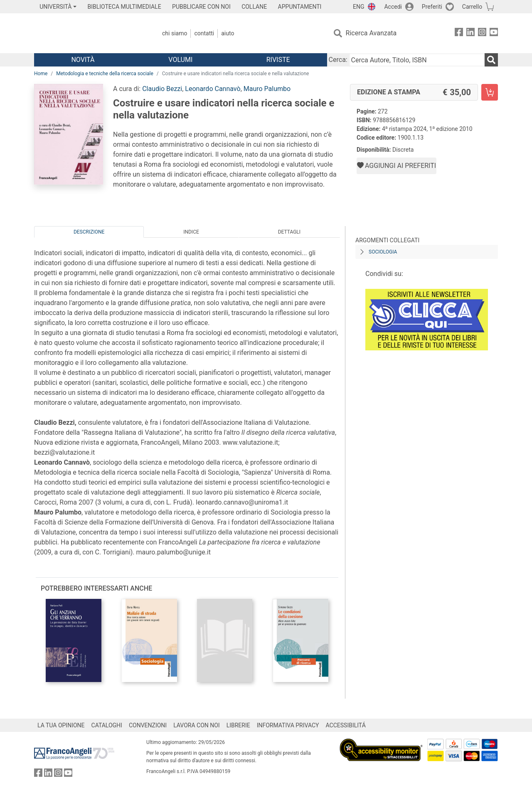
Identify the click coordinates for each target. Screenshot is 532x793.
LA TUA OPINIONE (61, 725)
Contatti (204, 33)
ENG (358, 7)
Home (41, 74)
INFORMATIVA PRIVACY (288, 725)
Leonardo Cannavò (213, 89)
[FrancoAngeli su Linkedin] (470, 33)
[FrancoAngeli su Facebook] (459, 33)
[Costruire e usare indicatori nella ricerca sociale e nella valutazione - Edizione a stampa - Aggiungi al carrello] (490, 92)
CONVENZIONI (148, 725)
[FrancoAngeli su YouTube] (494, 33)
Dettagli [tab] (289, 232)
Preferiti (432, 7)
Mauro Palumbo (267, 89)
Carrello (472, 7)
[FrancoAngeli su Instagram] (482, 33)
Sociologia (383, 252)
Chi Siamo (175, 33)
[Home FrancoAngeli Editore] (89, 33)
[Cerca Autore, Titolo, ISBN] (417, 60)
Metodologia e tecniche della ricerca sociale (105, 74)
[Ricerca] (491, 60)
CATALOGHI (107, 725)
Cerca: (338, 60)
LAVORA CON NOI (197, 725)
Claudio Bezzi (162, 89)
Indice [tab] (191, 232)
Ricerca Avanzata (371, 33)
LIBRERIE (238, 725)
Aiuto (228, 33)
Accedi (393, 7)
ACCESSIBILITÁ (346, 725)
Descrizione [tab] (89, 232)
